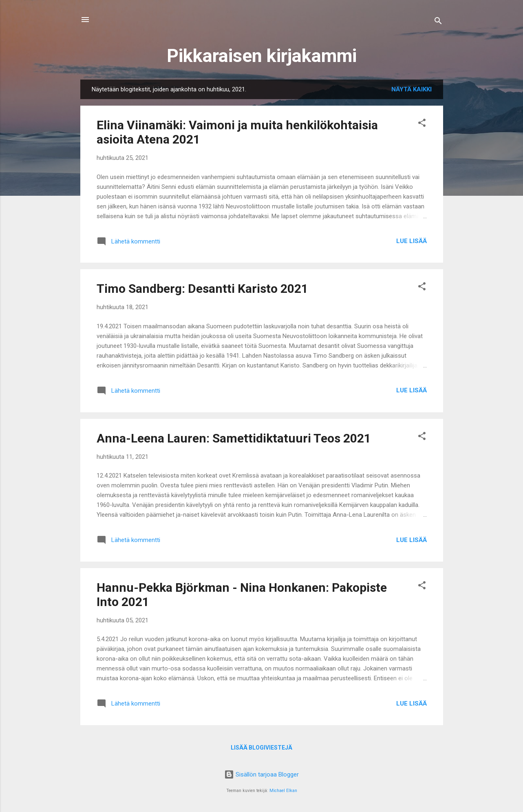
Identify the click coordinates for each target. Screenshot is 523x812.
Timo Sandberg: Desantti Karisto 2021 (202, 289)
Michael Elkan (283, 791)
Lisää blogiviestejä (261, 748)
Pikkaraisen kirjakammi (262, 56)
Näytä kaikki (412, 89)
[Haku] (438, 22)
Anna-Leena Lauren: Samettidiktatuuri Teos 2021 (234, 438)
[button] (422, 124)
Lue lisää (412, 241)
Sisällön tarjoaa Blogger (261, 774)
